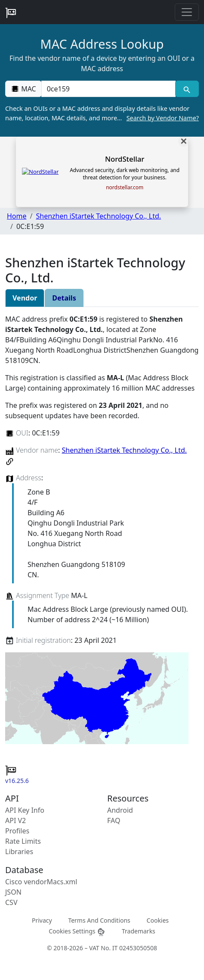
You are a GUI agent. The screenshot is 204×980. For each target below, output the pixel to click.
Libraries (19, 852)
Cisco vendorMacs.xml (41, 882)
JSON (13, 892)
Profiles (17, 831)
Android (120, 810)
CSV (11, 902)
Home (17, 216)
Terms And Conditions (99, 920)
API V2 (15, 820)
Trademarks (139, 931)
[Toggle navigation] (187, 12)
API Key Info (25, 810)
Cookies (158, 920)
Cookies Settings (77, 931)
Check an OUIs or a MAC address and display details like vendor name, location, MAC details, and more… (102, 113)
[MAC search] (187, 89)
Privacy (42, 920)
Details (64, 298)
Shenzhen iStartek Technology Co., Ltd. (98, 216)
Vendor (25, 298)
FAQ (114, 820)
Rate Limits (23, 841)
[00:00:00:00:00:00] (108, 89)
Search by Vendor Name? (163, 118)
